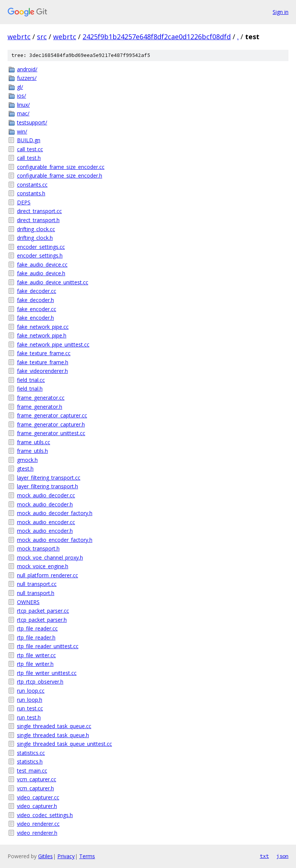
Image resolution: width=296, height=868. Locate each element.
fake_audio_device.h (41, 273)
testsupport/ (32, 122)
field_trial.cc (31, 380)
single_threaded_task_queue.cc (54, 726)
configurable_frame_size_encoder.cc (61, 167)
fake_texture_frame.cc (44, 353)
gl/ (20, 87)
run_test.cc (30, 708)
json (282, 856)
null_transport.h (36, 593)
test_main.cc (32, 771)
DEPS (24, 202)
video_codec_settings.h (45, 815)
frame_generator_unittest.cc (51, 433)
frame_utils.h (32, 451)
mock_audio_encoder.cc (46, 522)
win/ (22, 131)
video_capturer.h (37, 806)
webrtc (19, 37)
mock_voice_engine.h (43, 566)
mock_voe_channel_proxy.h (50, 557)
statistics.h (30, 761)
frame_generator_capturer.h (51, 424)
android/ (27, 69)
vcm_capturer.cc (37, 779)
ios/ (21, 96)
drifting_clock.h (35, 238)
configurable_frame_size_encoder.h (60, 176)
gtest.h (25, 469)
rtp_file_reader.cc (37, 628)
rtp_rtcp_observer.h (40, 682)
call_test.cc (30, 149)
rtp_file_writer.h (35, 664)
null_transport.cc (37, 584)
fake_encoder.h (35, 318)
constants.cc (32, 185)
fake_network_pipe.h (42, 335)
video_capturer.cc (38, 797)
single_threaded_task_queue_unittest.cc (64, 744)
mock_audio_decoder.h (45, 504)
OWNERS (28, 602)
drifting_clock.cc (36, 229)
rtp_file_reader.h (36, 637)
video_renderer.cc (38, 824)
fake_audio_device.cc (42, 265)
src (42, 37)
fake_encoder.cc (37, 309)
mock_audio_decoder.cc (46, 495)
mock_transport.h (38, 548)
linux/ (23, 105)
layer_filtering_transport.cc (49, 478)
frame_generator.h (40, 407)
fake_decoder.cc (37, 291)
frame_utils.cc (34, 442)
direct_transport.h (38, 220)
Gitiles (45, 856)
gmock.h (27, 460)
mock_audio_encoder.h (45, 531)
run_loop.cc (31, 691)
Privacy (66, 856)
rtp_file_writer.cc (36, 655)
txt (264, 856)
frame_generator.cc (41, 398)
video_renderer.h (37, 833)
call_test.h (29, 158)
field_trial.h (30, 389)
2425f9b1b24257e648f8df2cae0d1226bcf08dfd (157, 37)
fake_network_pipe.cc (43, 327)
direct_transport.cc (39, 211)
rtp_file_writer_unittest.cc (47, 673)
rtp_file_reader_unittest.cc (48, 646)
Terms (87, 856)
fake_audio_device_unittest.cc (53, 282)
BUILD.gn (29, 140)
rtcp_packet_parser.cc (43, 611)
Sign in (281, 12)
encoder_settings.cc (41, 247)
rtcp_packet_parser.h (42, 620)
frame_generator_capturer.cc (52, 415)
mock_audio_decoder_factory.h (55, 513)
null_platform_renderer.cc (48, 575)
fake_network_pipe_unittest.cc (53, 344)
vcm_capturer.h (35, 788)
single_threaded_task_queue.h (53, 735)
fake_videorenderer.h (42, 371)
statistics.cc (31, 753)
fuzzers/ (27, 78)
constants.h (31, 193)
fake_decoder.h (35, 300)
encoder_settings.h (40, 255)
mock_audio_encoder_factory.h (55, 540)
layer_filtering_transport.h (48, 486)
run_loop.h (30, 700)
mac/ (23, 113)
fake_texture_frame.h (43, 362)
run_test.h (29, 717)
